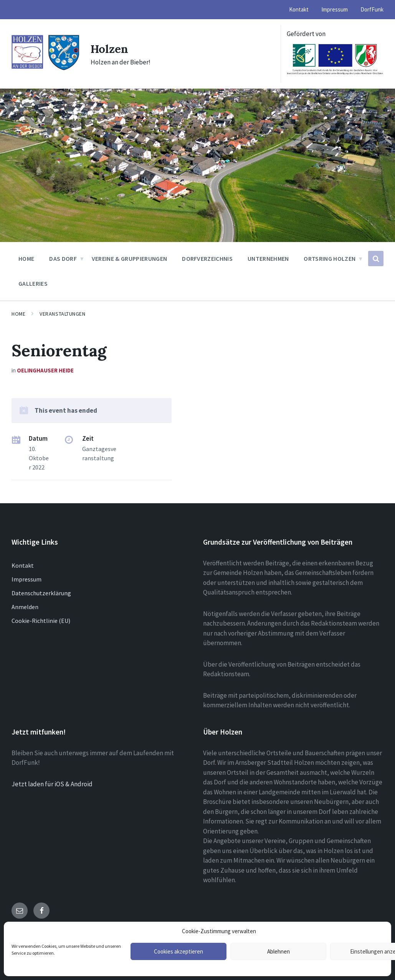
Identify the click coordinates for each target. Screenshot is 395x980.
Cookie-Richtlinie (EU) (41, 621)
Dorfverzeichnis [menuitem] (207, 259)
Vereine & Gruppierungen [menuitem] (129, 259)
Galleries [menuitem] (33, 283)
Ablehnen (278, 951)
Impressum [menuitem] (335, 9)
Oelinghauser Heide (45, 370)
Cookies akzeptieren (178, 951)
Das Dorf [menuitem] (63, 259)
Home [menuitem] (26, 259)
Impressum (26, 579)
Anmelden (25, 607)
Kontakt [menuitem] (299, 9)
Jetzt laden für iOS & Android (52, 784)
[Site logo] (45, 69)
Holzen (110, 49)
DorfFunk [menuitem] (372, 9)
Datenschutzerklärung (41, 593)
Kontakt (23, 565)
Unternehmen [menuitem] (268, 259)
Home (18, 314)
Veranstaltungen (62, 314)
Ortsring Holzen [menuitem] (330, 259)
